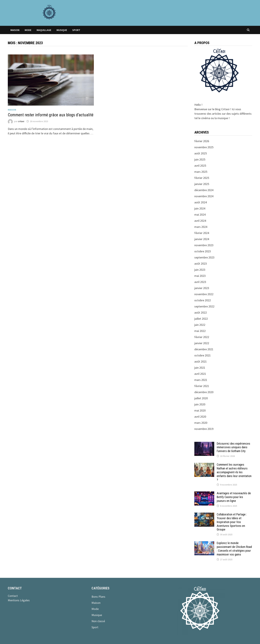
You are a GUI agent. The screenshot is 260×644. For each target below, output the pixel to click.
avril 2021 (200, 374)
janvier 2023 (202, 288)
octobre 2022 (203, 300)
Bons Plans (98, 597)
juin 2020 (200, 404)
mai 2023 (200, 276)
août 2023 (201, 264)
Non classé (98, 621)
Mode (28, 30)
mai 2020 (200, 410)
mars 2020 (201, 423)
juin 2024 (200, 208)
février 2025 (202, 178)
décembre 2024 (204, 190)
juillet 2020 (201, 398)
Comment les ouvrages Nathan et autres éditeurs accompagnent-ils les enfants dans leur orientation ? (234, 472)
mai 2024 (200, 215)
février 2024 (202, 233)
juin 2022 (200, 325)
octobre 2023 (203, 251)
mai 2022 (200, 331)
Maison (15, 30)
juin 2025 (200, 159)
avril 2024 (200, 221)
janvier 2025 (202, 184)
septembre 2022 (204, 306)
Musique (62, 30)
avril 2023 (200, 282)
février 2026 (202, 141)
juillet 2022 (201, 319)
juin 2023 (200, 270)
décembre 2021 (204, 349)
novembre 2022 (204, 294)
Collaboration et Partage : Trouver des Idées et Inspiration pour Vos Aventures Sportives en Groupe (232, 522)
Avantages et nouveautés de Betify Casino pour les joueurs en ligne (234, 497)
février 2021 (202, 386)
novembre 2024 (204, 196)
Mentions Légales (19, 600)
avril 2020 (200, 417)
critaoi (21, 121)
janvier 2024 (202, 239)
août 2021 (201, 361)
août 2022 (201, 312)
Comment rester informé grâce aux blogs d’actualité (51, 115)
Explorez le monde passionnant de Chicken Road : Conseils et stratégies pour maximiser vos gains (234, 549)
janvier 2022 (202, 343)
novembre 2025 (204, 147)
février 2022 (202, 337)
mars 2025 (201, 172)
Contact (13, 596)
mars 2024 (201, 227)
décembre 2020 (204, 392)
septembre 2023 (204, 257)
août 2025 (201, 153)
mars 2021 (201, 380)
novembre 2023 (204, 245)
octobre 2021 (203, 355)
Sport (76, 30)
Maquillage (44, 30)
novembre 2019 (204, 429)
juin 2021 (200, 368)
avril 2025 (200, 166)
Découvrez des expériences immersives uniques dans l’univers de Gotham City (233, 447)
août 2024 (201, 202)
